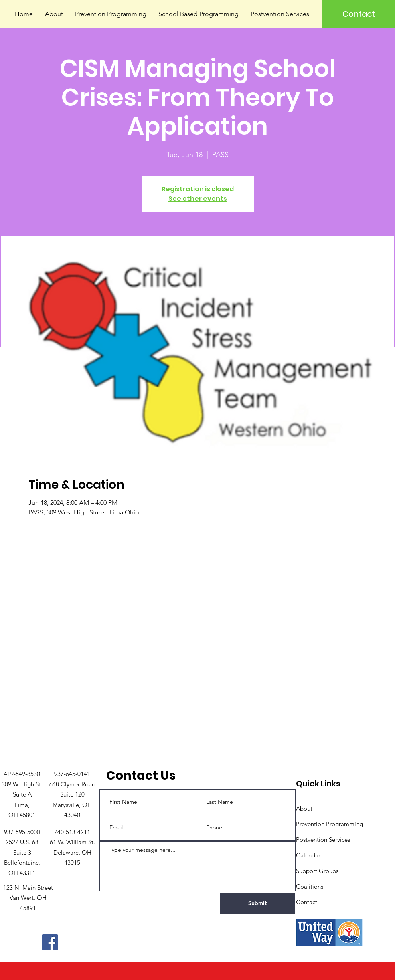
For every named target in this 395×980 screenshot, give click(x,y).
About (304, 808)
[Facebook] (50, 942)
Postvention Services (323, 840)
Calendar (308, 855)
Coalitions (310, 886)
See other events (198, 199)
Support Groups (317, 871)
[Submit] (257, 903)
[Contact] (359, 14)
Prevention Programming (329, 824)
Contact (307, 902)
